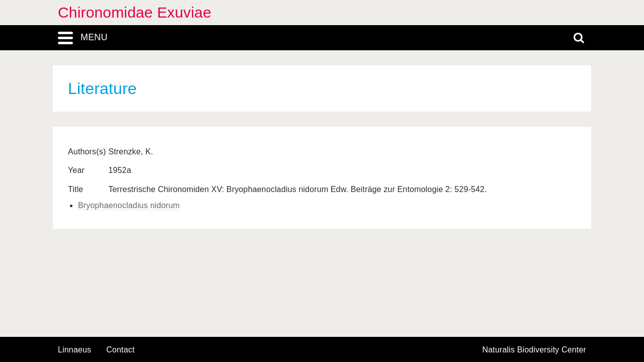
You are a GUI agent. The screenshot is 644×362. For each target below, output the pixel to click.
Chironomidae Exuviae (135, 12)
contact (120, 350)
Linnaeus (74, 350)
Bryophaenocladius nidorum (129, 205)
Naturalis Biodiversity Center (535, 350)
